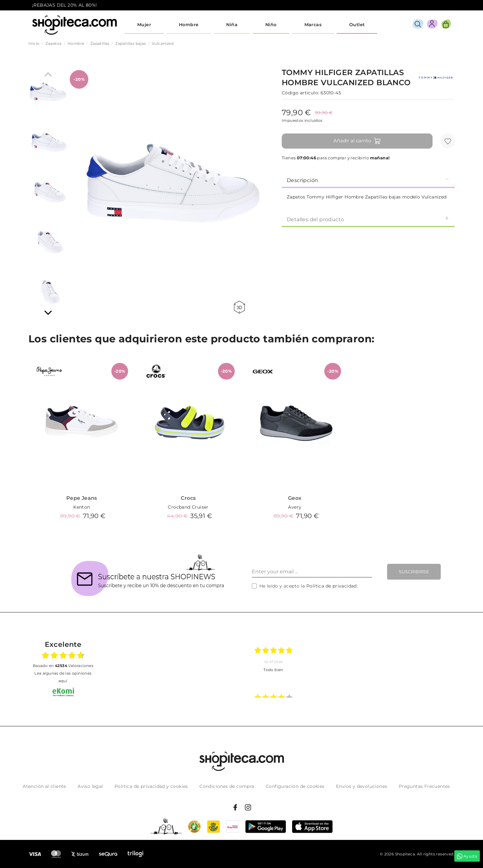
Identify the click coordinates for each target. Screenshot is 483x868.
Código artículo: (300, 93)
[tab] (368, 180)
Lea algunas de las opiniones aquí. (63, 677)
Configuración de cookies (295, 786)
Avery (295, 507)
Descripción (368, 180)
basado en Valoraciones (63, 666)
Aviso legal (90, 786)
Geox (295, 498)
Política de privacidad (332, 586)
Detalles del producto (368, 219)
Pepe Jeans (82, 498)
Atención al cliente (44, 786)
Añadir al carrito (357, 141)
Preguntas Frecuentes (424, 786)
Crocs (188, 498)
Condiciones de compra (227, 786)
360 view (239, 307)
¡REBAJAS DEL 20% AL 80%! (65, 5)
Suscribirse (414, 572)
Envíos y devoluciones (362, 786)
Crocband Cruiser (188, 507)
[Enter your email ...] (312, 572)
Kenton (82, 507)
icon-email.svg (439, 5)
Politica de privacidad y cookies (151, 786)
